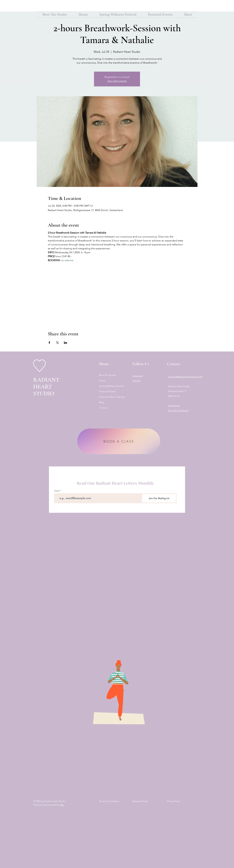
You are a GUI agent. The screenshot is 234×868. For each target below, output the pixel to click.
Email (57, 491)
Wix (62, 805)
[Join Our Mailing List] (159, 498)
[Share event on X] (57, 343)
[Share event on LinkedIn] (65, 343)
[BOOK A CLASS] (119, 441)
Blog (101, 402)
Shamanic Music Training (112, 397)
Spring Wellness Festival (111, 386)
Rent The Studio (107, 375)
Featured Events (108, 391)
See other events (117, 81)
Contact (103, 408)
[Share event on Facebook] (49, 343)
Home (102, 381)
